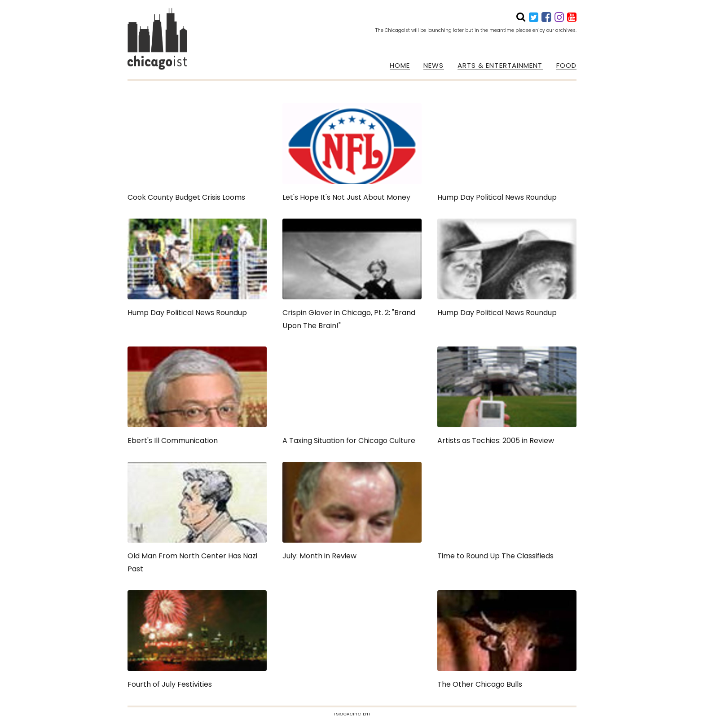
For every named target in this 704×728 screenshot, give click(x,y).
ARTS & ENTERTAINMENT (500, 66)
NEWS (433, 66)
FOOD (566, 66)
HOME (400, 66)
